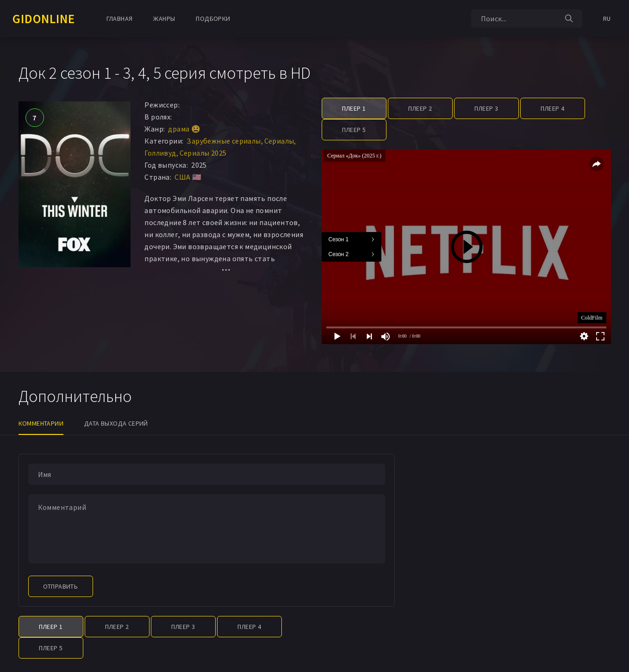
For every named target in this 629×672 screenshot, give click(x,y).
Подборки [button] (213, 19)
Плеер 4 (553, 108)
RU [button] (607, 19)
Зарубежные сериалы (224, 141)
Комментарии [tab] (41, 423)
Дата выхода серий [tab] (116, 423)
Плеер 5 (354, 130)
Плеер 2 (420, 108)
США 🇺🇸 (188, 177)
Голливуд (160, 153)
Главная (120, 19)
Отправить (61, 586)
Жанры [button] (164, 19)
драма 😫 (184, 129)
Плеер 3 (486, 108)
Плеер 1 (354, 108)
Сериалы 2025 (203, 153)
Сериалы (279, 141)
